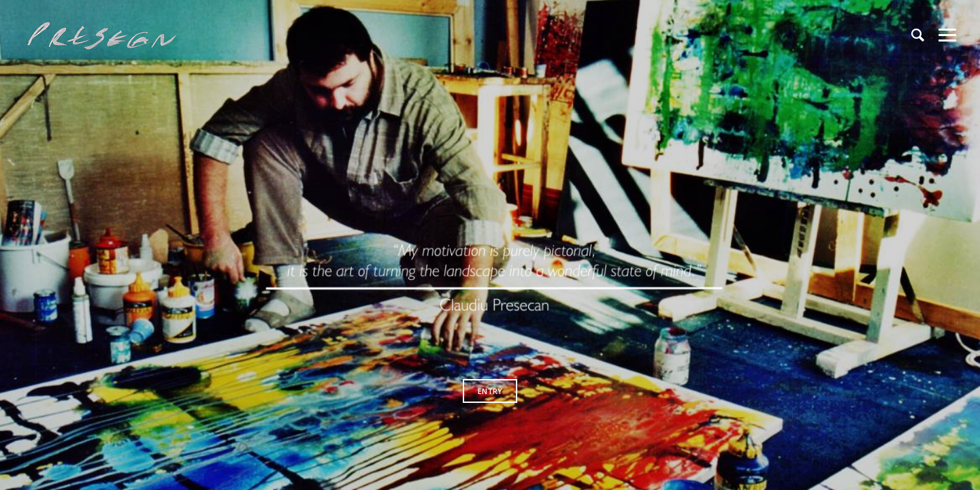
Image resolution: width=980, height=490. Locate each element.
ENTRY (490, 391)
